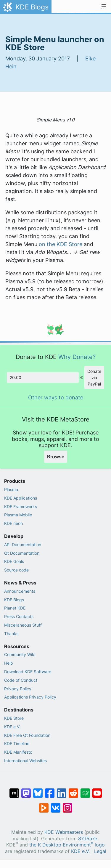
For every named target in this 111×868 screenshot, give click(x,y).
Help (9, 663)
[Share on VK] (56, 805)
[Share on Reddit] (73, 790)
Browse (56, 457)
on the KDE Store (61, 244)
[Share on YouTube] (97, 790)
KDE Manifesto (18, 752)
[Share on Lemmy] (85, 790)
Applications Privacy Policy (30, 697)
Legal (100, 851)
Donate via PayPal (94, 378)
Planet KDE (15, 608)
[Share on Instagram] (67, 805)
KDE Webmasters (64, 832)
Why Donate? (77, 357)
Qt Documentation (22, 553)
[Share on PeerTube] (44, 805)
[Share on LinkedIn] (62, 790)
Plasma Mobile (18, 515)
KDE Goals (14, 561)
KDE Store (14, 718)
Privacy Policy (18, 689)
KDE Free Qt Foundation (27, 735)
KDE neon (13, 523)
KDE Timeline (17, 743)
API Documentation (23, 545)
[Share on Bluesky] (38, 790)
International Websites (25, 761)
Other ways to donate (56, 397)
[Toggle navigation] (104, 7)
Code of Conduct (21, 680)
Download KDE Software (28, 672)
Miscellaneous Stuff (23, 625)
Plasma (11, 489)
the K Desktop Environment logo (67, 845)
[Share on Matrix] (14, 790)
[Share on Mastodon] (26, 790)
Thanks (11, 634)
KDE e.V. (12, 727)
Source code (16, 570)
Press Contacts (19, 616)
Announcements (20, 591)
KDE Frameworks (21, 507)
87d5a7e (88, 839)
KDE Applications (21, 498)
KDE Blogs (14, 600)
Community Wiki (20, 654)
